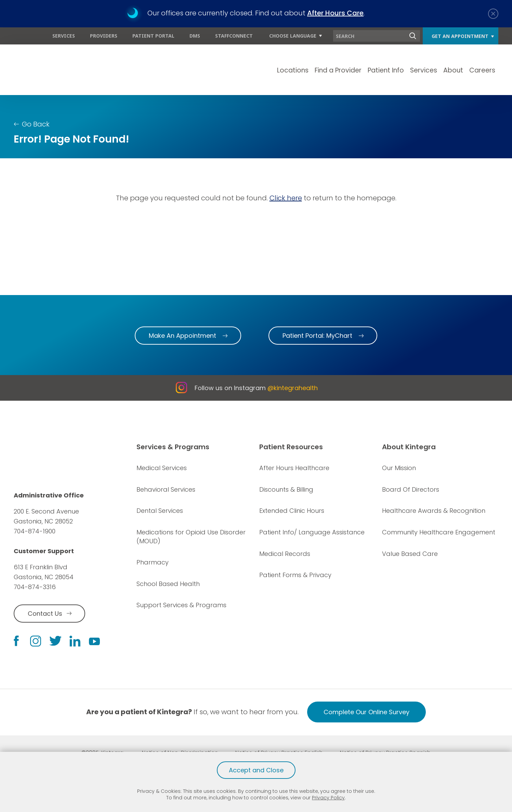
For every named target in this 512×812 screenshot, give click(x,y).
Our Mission (399, 468)
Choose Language (293, 36)
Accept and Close (256, 770)
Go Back (36, 124)
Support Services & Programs (181, 605)
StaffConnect (234, 36)
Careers (482, 70)
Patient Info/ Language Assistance (312, 532)
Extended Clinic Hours (292, 511)
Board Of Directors (411, 489)
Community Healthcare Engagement (439, 532)
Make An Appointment (182, 336)
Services (64, 36)
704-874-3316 (35, 587)
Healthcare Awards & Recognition (434, 511)
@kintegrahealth (293, 388)
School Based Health (168, 584)
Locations (293, 70)
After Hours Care (335, 13)
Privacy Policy (328, 798)
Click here (286, 198)
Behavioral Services (166, 489)
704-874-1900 (35, 531)
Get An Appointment (460, 36)
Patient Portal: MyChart (317, 336)
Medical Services (162, 468)
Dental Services (160, 511)
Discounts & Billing (286, 489)
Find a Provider (338, 70)
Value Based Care (410, 554)
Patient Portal (153, 36)
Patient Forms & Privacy (295, 575)
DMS (195, 36)
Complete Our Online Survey (366, 712)
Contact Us (45, 614)
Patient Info (386, 70)
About (453, 70)
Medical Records (285, 554)
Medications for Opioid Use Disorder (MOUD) (191, 537)
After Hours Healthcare (294, 468)
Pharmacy (153, 562)
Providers (104, 36)
